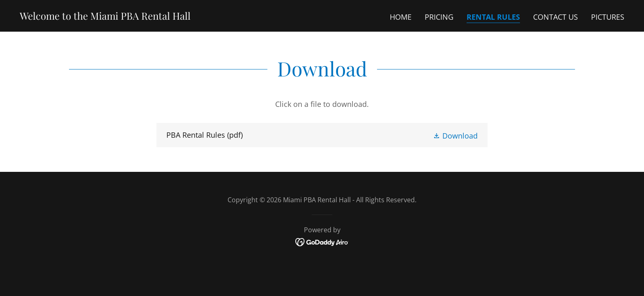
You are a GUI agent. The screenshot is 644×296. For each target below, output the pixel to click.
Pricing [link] (439, 17)
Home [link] (401, 17)
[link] (105, 17)
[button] (455, 135)
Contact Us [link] (555, 17)
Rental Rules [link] (493, 17)
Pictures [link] (608, 17)
